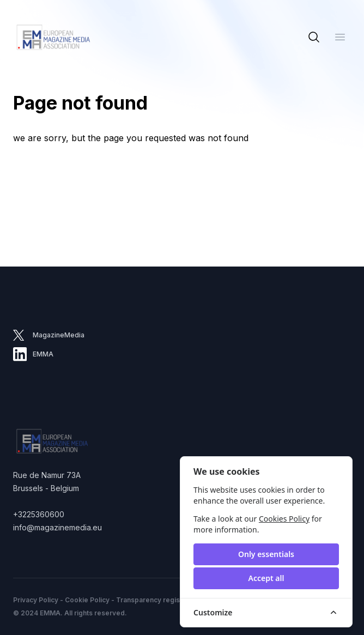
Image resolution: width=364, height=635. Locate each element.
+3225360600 (39, 514)
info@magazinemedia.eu (57, 527)
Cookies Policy (284, 519)
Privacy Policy (36, 600)
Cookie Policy (87, 600)
